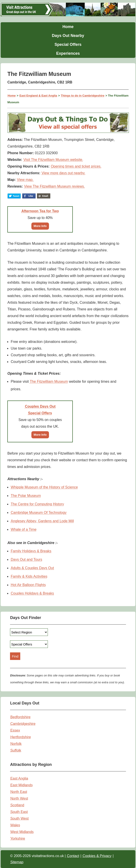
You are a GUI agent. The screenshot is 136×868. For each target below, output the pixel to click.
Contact (73, 856)
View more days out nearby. (64, 173)
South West (19, 818)
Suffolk (16, 750)
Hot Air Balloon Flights (28, 585)
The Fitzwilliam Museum (49, 381)
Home (68, 27)
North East (19, 792)
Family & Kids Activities (29, 576)
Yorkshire (18, 839)
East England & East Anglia (38, 96)
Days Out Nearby (68, 36)
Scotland (17, 805)
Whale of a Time (24, 529)
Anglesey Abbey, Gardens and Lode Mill (42, 521)
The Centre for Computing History (37, 504)
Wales (15, 825)
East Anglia (19, 778)
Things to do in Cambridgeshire (83, 96)
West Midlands (22, 832)
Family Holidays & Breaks (31, 551)
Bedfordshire (20, 717)
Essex (15, 730)
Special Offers (68, 45)
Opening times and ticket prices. (76, 166)
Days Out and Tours (26, 559)
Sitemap (17, 862)
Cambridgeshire (23, 724)
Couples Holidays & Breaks (32, 593)
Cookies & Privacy (97, 856)
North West (19, 798)
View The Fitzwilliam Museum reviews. (54, 186)
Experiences (68, 53)
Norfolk (16, 744)
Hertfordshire (20, 737)
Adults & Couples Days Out (32, 568)
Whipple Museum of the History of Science (44, 487)
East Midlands (21, 785)
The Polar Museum (26, 496)
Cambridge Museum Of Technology (39, 513)
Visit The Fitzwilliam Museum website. (53, 160)
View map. (25, 180)
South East (19, 812)
